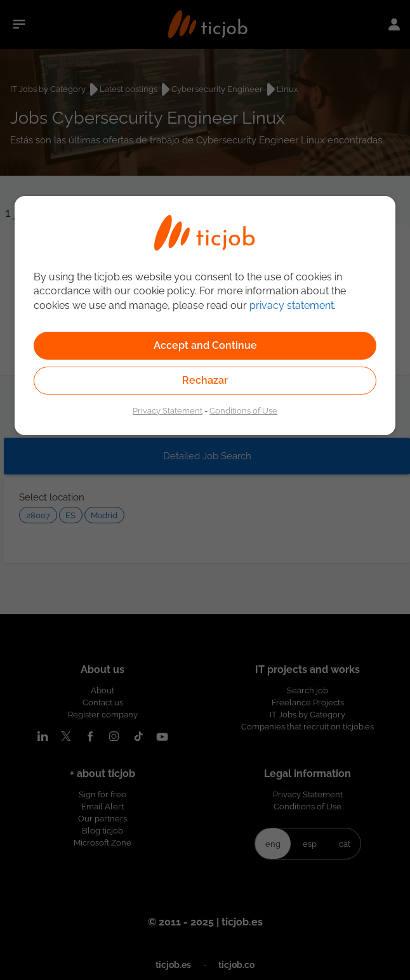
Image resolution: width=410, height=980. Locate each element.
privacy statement (292, 305)
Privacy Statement (168, 410)
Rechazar (205, 380)
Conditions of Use (243, 410)
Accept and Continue (205, 345)
